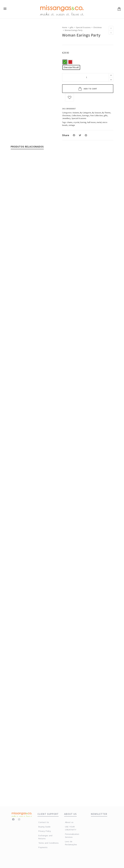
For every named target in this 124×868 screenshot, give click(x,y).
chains (70, 122)
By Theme (106, 113)
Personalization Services (70, 836)
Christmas (97, 27)
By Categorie (86, 113)
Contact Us (44, 822)
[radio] (65, 62)
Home (65, 27)
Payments (43, 847)
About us (69, 822)
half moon (91, 122)
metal (99, 122)
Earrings (86, 115)
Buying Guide (44, 827)
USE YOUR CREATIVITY (70, 828)
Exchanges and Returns (45, 837)
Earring (83, 122)
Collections (76, 115)
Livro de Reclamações (70, 843)
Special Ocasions (83, 27)
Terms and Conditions (48, 843)
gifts (72, 27)
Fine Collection (96, 115)
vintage (72, 125)
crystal (76, 122)
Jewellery (66, 118)
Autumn (76, 113)
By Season (97, 113)
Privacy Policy (45, 831)
